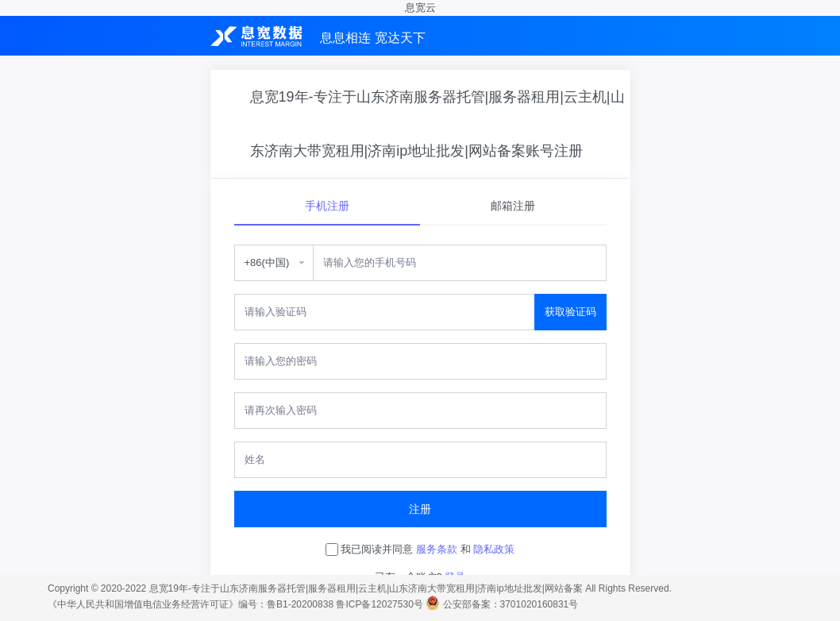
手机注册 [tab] (327, 206)
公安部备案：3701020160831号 (511, 604)
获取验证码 (570, 312)
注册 (420, 509)
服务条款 (437, 549)
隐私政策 (494, 549)
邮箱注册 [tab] (513, 206)
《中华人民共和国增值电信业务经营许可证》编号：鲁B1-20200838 (191, 604)
